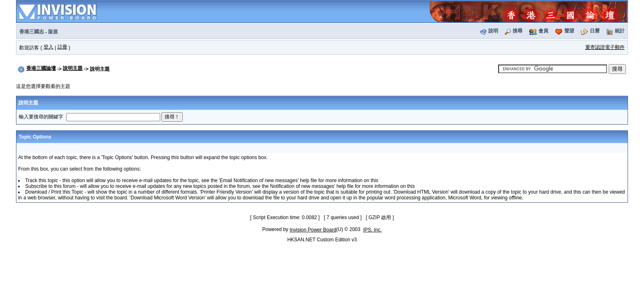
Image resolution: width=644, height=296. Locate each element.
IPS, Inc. (372, 230)
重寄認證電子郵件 (605, 47)
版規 (53, 32)
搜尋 (517, 31)
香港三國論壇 (41, 68)
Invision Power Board (313, 230)
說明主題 (73, 68)
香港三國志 (32, 32)
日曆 (595, 31)
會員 (543, 31)
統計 (620, 31)
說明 (493, 31)
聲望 (569, 31)
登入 (48, 47)
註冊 (62, 47)
